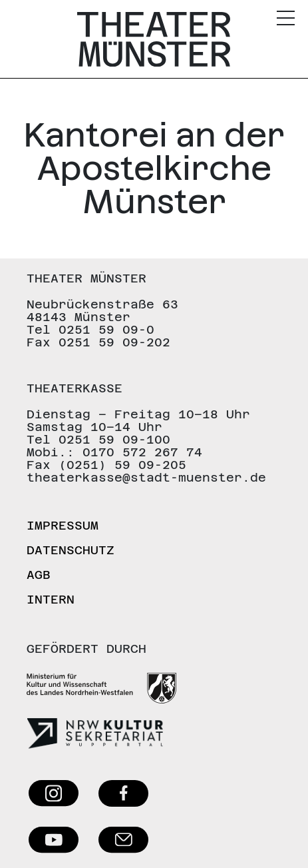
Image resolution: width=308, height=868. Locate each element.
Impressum (63, 525)
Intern (51, 599)
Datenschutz (71, 550)
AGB (39, 575)
